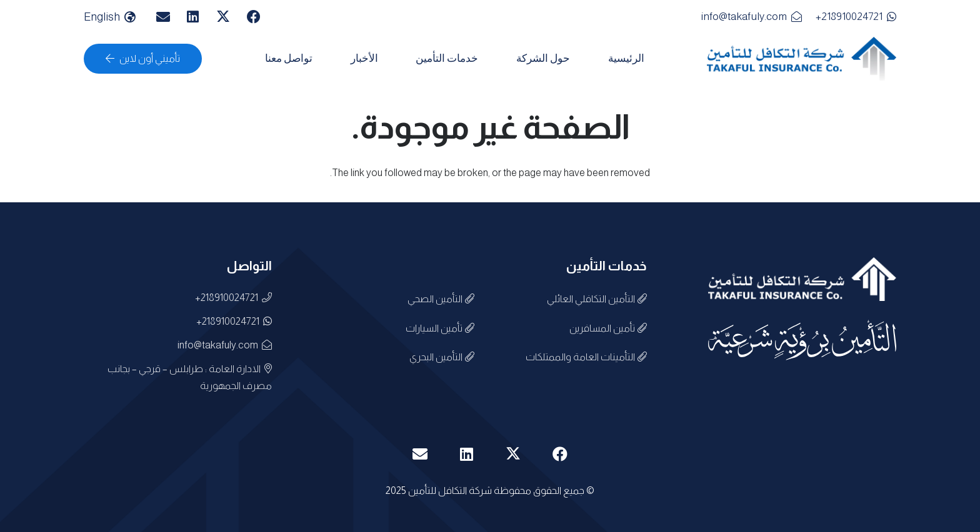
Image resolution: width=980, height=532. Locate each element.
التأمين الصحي (441, 299)
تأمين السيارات (440, 328)
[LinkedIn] (193, 17)
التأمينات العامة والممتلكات (586, 357)
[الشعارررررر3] (802, 59)
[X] (223, 17)
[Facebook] (254, 17)
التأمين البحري (442, 357)
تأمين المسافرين (608, 328)
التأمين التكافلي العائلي (597, 299)
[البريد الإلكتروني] (163, 17)
